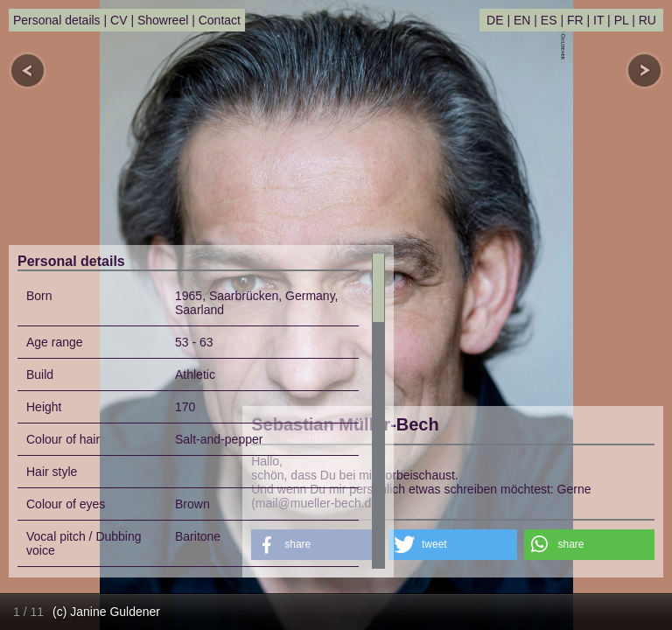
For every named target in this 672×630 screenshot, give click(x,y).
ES (549, 20)
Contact (220, 20)
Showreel (163, 20)
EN (522, 20)
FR (575, 20)
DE (495, 20)
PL (622, 20)
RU (647, 20)
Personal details (57, 20)
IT (598, 20)
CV (119, 20)
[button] (453, 545)
